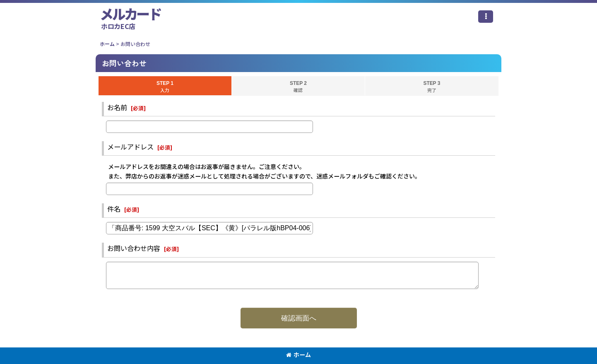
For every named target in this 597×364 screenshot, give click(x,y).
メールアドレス (130, 147)
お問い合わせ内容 (134, 248)
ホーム (298, 354)
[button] (486, 17)
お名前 (117, 107)
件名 (114, 209)
